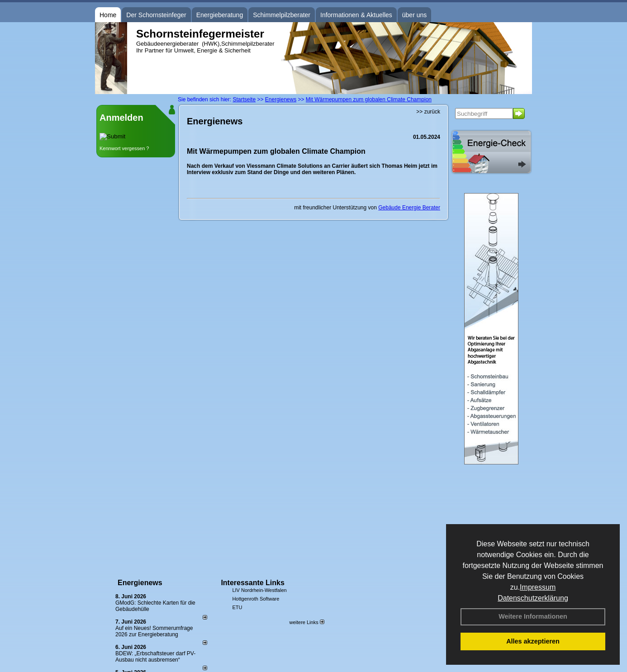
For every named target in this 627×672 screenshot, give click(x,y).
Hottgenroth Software (256, 599)
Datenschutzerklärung (533, 598)
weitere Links (306, 622)
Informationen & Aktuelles (356, 15)
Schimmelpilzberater (282, 15)
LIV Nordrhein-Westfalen (259, 590)
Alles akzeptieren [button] (533, 641)
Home (108, 15)
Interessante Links (253, 583)
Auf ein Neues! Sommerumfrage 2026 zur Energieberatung (154, 631)
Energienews (140, 583)
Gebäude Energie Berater (409, 208)
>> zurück (428, 112)
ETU (237, 607)
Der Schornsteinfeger (156, 15)
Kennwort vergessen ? (124, 148)
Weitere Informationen (533, 616)
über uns (414, 15)
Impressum (538, 587)
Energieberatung (220, 15)
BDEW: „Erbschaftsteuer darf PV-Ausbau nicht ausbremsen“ (155, 657)
